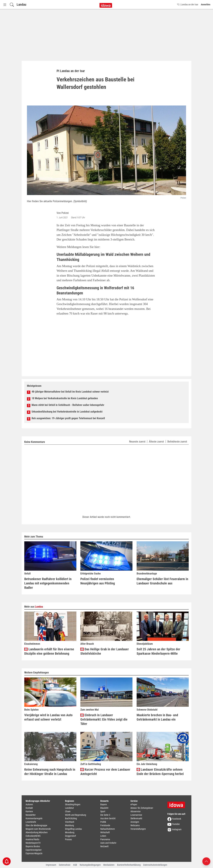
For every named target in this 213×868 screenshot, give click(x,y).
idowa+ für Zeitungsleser (142, 808)
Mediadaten (109, 865)
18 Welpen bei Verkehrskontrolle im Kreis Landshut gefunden (65, 398)
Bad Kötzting (71, 818)
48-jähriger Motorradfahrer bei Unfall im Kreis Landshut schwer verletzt (70, 392)
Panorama (105, 839)
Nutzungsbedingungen (90, 865)
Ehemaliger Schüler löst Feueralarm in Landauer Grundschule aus (162, 581)
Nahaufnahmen (108, 829)
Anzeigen (135, 822)
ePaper (134, 804)
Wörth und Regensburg (76, 815)
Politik (103, 822)
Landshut (69, 808)
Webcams (135, 825)
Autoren (29, 804)
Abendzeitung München (37, 832)
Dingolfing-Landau (73, 829)
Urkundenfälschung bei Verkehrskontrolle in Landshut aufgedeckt (67, 412)
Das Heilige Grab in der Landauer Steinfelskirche (105, 651)
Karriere (29, 811)
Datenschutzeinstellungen (155, 865)
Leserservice (136, 815)
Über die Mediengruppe (36, 825)
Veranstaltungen (138, 829)
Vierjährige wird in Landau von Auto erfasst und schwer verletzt (48, 717)
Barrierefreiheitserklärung (129, 865)
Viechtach (70, 822)
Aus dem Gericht (108, 818)
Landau (21, 4)
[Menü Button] (5, 5)
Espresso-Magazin (34, 853)
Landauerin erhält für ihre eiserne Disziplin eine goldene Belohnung (49, 651)
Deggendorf (70, 836)
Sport (103, 811)
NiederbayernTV (33, 843)
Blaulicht (104, 808)
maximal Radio (32, 839)
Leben (103, 836)
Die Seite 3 (105, 815)
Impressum (51, 865)
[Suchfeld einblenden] (12, 5)
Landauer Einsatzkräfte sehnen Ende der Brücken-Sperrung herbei (160, 772)
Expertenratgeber (34, 850)
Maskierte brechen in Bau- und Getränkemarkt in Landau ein (157, 717)
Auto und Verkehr (108, 843)
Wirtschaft (105, 832)
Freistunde (105, 825)
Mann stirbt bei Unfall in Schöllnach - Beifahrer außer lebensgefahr (68, 405)
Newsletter (31, 815)
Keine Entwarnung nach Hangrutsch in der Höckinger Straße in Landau (50, 772)
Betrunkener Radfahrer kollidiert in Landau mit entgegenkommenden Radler (48, 583)
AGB (75, 865)
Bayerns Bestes (33, 846)
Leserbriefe (31, 822)
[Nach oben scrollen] (206, 861)
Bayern (104, 804)
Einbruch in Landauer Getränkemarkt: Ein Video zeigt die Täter (104, 719)
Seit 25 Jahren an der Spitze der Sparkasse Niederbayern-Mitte (158, 651)
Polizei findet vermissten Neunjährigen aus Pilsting (98, 581)
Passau (68, 839)
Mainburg (69, 825)
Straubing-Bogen (73, 804)
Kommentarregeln (34, 818)
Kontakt (29, 808)
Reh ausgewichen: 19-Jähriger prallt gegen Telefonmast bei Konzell (68, 418)
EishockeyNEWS (33, 836)
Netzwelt (104, 846)
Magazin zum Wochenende (38, 829)
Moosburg (70, 832)
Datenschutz (65, 865)
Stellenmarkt (136, 818)
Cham (68, 811)
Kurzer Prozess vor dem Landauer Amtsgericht (105, 772)
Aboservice (136, 811)
